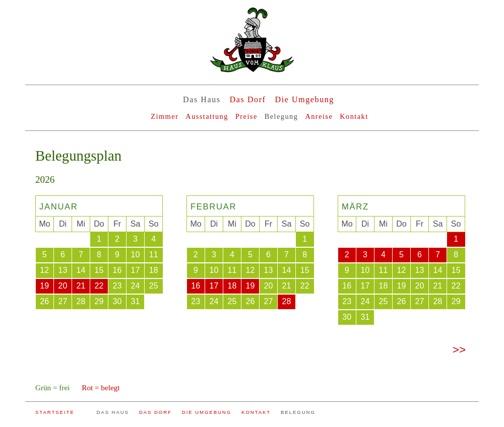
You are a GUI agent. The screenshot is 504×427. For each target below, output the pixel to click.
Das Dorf (248, 99)
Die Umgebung (305, 99)
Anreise (319, 116)
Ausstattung (207, 116)
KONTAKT (256, 412)
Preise (246, 116)
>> (459, 350)
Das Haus (202, 99)
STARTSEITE (55, 412)
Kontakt (354, 116)
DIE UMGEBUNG (207, 412)
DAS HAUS (113, 412)
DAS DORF (155, 412)
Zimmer (165, 116)
